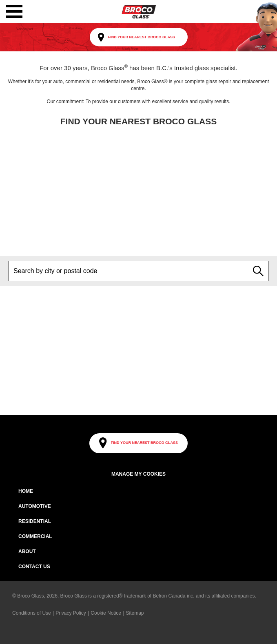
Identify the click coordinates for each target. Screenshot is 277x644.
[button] (14, 11)
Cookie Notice (106, 613)
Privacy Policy (71, 613)
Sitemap (135, 613)
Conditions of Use (32, 613)
